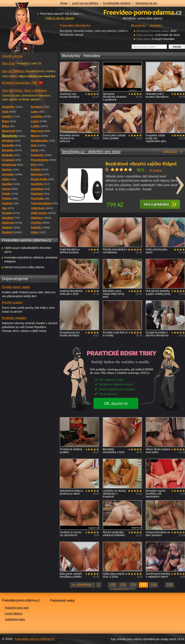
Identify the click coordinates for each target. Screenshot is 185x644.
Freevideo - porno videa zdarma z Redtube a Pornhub (21, 29)
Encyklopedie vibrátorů (117, 3)
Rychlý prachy (12, 302)
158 (169, 585)
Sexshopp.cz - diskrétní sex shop (91, 151)
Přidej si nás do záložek (60, 18)
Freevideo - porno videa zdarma (143, 12)
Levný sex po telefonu (85, 3)
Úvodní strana (12, 56)
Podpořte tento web (17, 608)
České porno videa (16, 287)
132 (133, 585)
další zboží (170, 151)
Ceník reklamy (14, 613)
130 (113, 585)
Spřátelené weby (15, 619)
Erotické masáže (14, 318)
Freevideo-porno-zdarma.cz (35, 639)
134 (154, 585)
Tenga (64, 3)
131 (123, 585)
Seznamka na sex (146, 3)
